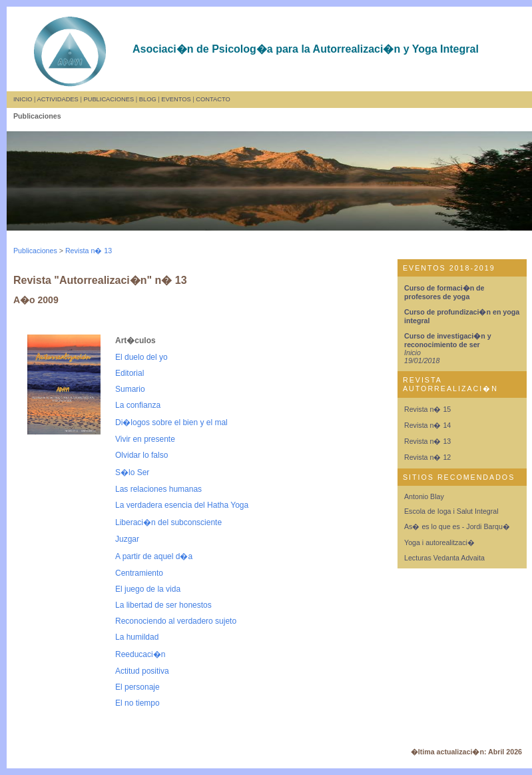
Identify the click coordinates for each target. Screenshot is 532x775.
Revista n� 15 (427, 409)
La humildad (137, 637)
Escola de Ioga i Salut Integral (451, 511)
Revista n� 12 (427, 457)
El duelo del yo (141, 357)
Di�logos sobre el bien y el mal (171, 422)
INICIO (23, 99)
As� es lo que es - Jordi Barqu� (457, 526)
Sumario (130, 389)
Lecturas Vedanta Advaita (444, 558)
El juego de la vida (148, 589)
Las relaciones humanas (158, 489)
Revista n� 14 (427, 425)
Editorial (130, 373)
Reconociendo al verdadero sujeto (176, 621)
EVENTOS (176, 99)
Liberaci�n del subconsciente (168, 522)
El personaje (137, 687)
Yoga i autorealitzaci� (439, 542)
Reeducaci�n (140, 654)
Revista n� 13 (89, 251)
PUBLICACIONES (109, 99)
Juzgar (127, 539)
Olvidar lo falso (141, 455)
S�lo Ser (132, 472)
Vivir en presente (145, 439)
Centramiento (139, 573)
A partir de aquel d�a (154, 556)
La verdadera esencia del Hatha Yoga (182, 505)
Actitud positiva (142, 671)
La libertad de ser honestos (163, 605)
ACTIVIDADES (58, 99)
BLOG (148, 99)
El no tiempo (137, 703)
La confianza (138, 405)
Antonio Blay (424, 496)
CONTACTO (213, 99)
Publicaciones (35, 251)
